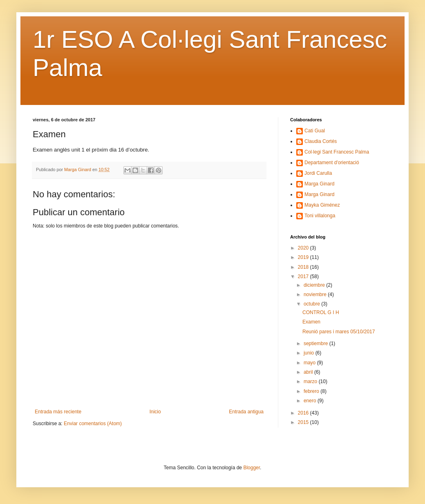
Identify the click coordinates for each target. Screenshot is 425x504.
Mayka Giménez (322, 205)
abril (309, 372)
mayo (310, 363)
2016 (304, 413)
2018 (304, 267)
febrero (312, 391)
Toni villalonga (320, 216)
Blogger (252, 468)
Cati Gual (315, 131)
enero (311, 401)
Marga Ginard (319, 184)
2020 (304, 248)
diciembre (315, 285)
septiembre (317, 343)
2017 (304, 277)
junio (310, 353)
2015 (304, 422)
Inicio (155, 412)
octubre (312, 304)
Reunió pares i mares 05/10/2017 (339, 332)
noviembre (316, 294)
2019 (304, 257)
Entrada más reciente (58, 412)
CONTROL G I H (321, 312)
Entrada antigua (246, 412)
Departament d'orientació (332, 163)
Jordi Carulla (318, 173)
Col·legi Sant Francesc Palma (337, 152)
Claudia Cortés (321, 141)
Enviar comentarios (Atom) (93, 424)
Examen (311, 322)
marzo (311, 381)
